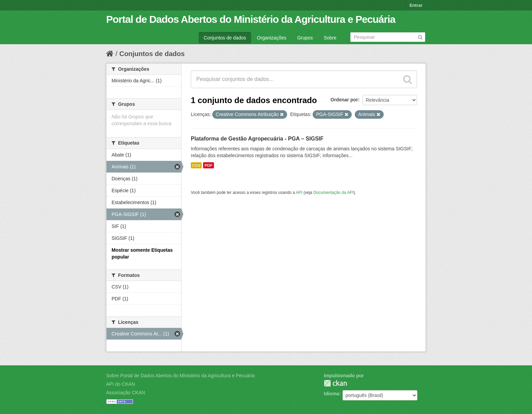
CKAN (335, 383)
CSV (196, 165)
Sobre (330, 38)
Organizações (271, 38)
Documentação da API (333, 193)
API (299, 193)
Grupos (305, 38)
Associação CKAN (126, 393)
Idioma (331, 394)
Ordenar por (344, 100)
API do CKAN (121, 384)
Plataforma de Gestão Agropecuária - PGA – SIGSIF (257, 139)
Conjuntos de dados (225, 38)
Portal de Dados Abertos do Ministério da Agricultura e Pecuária (251, 19)
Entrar (416, 5)
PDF (209, 165)
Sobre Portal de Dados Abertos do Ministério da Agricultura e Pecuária (180, 376)
